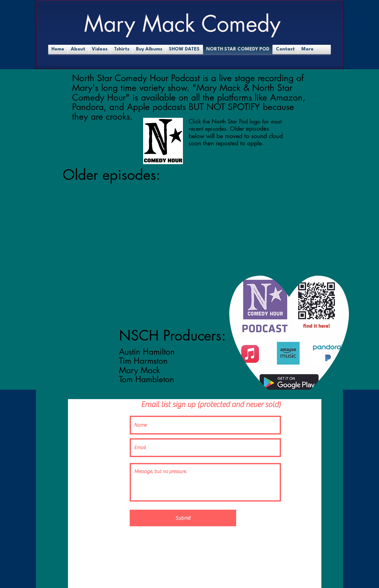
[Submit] (183, 518)
